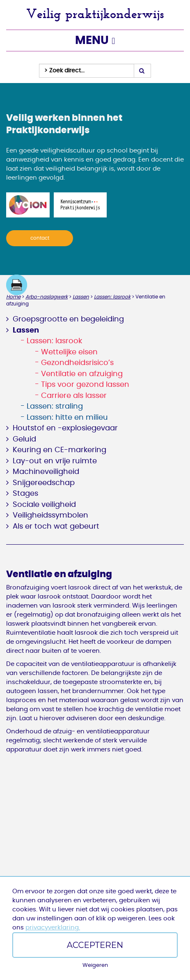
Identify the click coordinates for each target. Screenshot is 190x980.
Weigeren (95, 965)
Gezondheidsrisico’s (77, 363)
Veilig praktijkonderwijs (95, 14)
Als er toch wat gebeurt (56, 527)
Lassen (81, 297)
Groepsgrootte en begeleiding (68, 319)
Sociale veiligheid (44, 505)
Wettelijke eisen (69, 352)
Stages (25, 494)
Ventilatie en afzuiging (82, 374)
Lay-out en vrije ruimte (55, 461)
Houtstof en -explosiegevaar (65, 428)
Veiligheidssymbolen (50, 515)
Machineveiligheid (46, 472)
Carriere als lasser (74, 396)
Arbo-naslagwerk (47, 297)
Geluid (24, 439)
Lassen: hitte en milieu (67, 418)
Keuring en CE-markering (60, 450)
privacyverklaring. (53, 928)
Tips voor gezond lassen (85, 385)
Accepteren (95, 945)
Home (13, 297)
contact (40, 238)
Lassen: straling (55, 407)
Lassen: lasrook (112, 297)
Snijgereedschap (44, 483)
